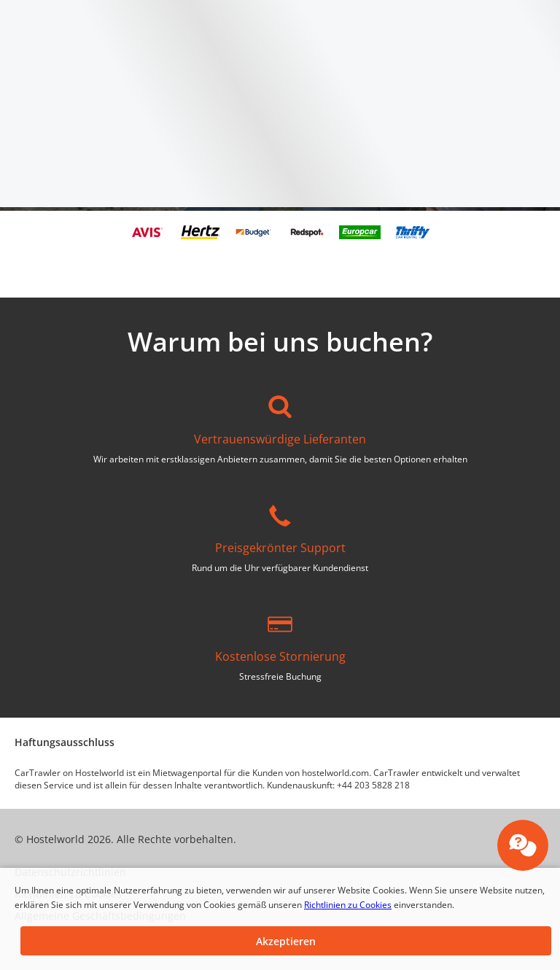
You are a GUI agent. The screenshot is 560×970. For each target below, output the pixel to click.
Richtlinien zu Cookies (348, 905)
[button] (286, 941)
